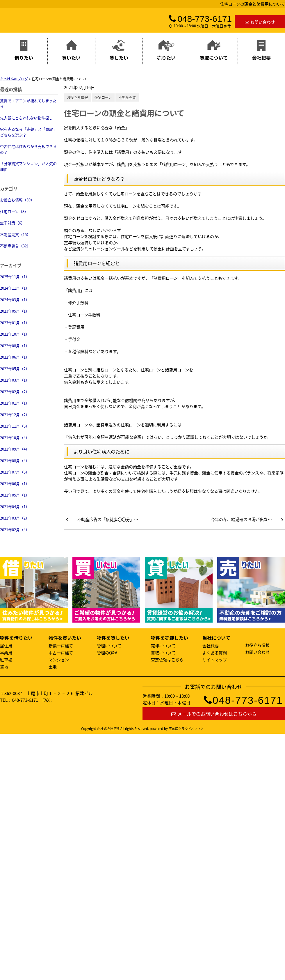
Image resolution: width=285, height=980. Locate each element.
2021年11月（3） (15, 426)
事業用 (6, 653)
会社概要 (261, 50)
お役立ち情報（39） (17, 200)
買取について (214, 50)
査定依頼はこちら (167, 660)
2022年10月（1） (15, 334)
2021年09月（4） (15, 449)
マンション (59, 660)
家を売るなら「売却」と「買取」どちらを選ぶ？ (28, 132)
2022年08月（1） (15, 346)
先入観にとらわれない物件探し (26, 118)
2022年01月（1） (15, 403)
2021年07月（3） (15, 472)
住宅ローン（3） (14, 211)
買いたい (71, 50)
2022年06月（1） (15, 357)
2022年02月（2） (15, 392)
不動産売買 (127, 98)
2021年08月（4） (15, 461)
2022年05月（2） (15, 369)
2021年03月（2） (15, 518)
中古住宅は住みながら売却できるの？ (28, 149)
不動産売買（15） (15, 234)
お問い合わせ (260, 22)
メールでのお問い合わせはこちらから (214, 714)
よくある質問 (215, 653)
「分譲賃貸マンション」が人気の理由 (28, 166)
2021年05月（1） (15, 495)
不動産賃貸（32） (15, 246)
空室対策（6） (12, 223)
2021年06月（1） (15, 484)
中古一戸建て (61, 653)
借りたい (24, 50)
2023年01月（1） (15, 323)
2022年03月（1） (15, 380)
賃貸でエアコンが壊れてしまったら (28, 103)
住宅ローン (103, 98)
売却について (163, 646)
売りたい (166, 50)
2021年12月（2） (15, 415)
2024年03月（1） (15, 300)
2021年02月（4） (15, 530)
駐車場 (6, 660)
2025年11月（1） (15, 277)
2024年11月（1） (15, 288)
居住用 (6, 646)
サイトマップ (215, 660)
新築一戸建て (61, 646)
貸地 (4, 667)
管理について (109, 646)
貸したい (119, 50)
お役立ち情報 (77, 98)
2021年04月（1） (15, 507)
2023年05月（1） (15, 311)
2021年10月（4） (15, 438)
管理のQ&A (107, 653)
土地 (53, 667)
